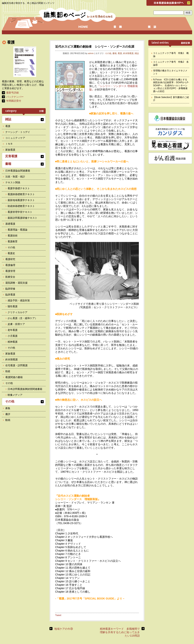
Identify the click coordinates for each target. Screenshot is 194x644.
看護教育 (13, 241)
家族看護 (10, 150)
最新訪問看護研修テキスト (22, 218)
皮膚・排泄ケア (16, 324)
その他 (108, 53)
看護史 (11, 253)
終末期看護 (128, 53)
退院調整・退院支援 (16, 283)
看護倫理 (10, 265)
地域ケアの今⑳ (64, 629)
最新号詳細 (12, 93)
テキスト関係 (13, 182)
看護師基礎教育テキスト (21, 194)
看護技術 (13, 236)
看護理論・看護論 (17, 230)
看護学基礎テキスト (19, 188)
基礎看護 (10, 224)
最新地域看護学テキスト (21, 200)
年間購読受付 (14, 101)
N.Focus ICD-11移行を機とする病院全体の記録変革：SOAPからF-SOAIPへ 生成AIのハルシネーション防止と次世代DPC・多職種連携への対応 (171, 85)
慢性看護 (13, 306)
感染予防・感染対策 (19, 300)
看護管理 (10, 271)
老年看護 (13, 330)
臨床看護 (10, 295)
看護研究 (10, 259)
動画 (8, 420)
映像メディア (15, 395)
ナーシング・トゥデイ (18, 132)
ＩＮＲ (9, 144)
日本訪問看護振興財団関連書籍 (25, 389)
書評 (8, 414)
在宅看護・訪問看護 (16, 365)
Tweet (58, 615)
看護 (120, 53)
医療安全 (10, 277)
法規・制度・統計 (15, 177)
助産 (8, 371)
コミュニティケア (15, 138)
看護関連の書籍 (14, 377)
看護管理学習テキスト (20, 212)
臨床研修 (10, 289)
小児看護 (13, 336)
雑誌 (137, 53)
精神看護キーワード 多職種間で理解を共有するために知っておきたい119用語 (120, 632)
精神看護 (13, 342)
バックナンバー (15, 97)
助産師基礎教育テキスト (21, 206)
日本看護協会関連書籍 (18, 171)
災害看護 (11, 156)
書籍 (114, 53)
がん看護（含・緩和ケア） (22, 318)
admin (91, 53)
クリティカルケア (17, 312)
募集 (8, 408)
